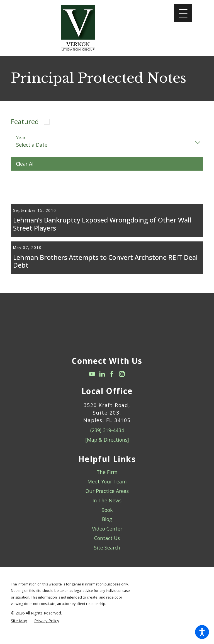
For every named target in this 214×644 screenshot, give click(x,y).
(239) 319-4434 (107, 446)
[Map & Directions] (107, 456)
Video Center (107, 544)
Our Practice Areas (107, 507)
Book (107, 526)
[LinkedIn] (102, 390)
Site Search (107, 563)
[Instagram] (122, 390)
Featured (25, 122)
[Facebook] (112, 390)
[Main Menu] (183, 13)
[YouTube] (92, 390)
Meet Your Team (107, 497)
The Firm (107, 488)
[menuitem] (107, 488)
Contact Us (107, 554)
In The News (107, 516)
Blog (107, 535)
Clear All (25, 164)
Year (21, 138)
